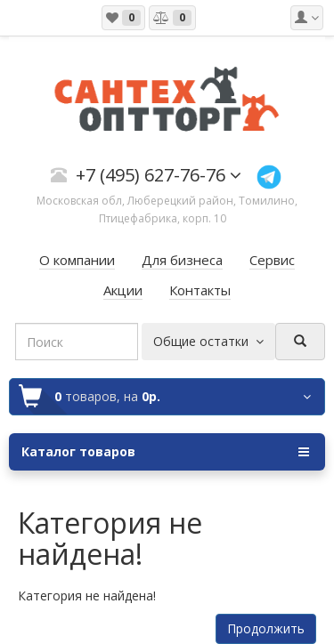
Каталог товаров (165, 452)
